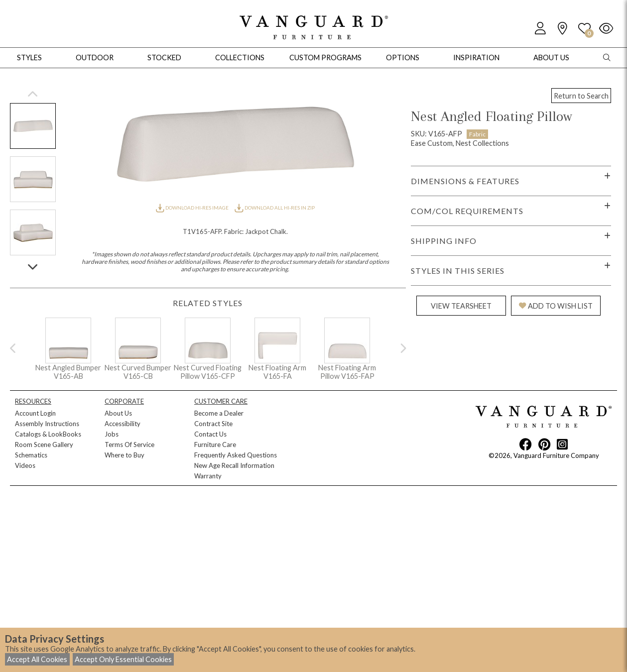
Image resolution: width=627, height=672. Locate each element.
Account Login (35, 413)
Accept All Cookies (37, 659)
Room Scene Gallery (44, 445)
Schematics (31, 455)
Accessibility (123, 424)
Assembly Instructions (47, 424)
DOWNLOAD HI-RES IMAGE (193, 208)
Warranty (208, 476)
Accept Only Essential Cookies (123, 659)
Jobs (112, 434)
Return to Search (581, 96)
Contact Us (210, 434)
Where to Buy (125, 455)
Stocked (164, 57)
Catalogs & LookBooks (48, 434)
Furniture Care (215, 445)
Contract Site (213, 424)
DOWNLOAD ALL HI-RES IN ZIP (274, 208)
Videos (25, 465)
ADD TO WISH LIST (556, 306)
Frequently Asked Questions (236, 455)
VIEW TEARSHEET (461, 306)
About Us (118, 413)
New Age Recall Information (234, 465)
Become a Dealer (219, 413)
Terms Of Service (129, 445)
